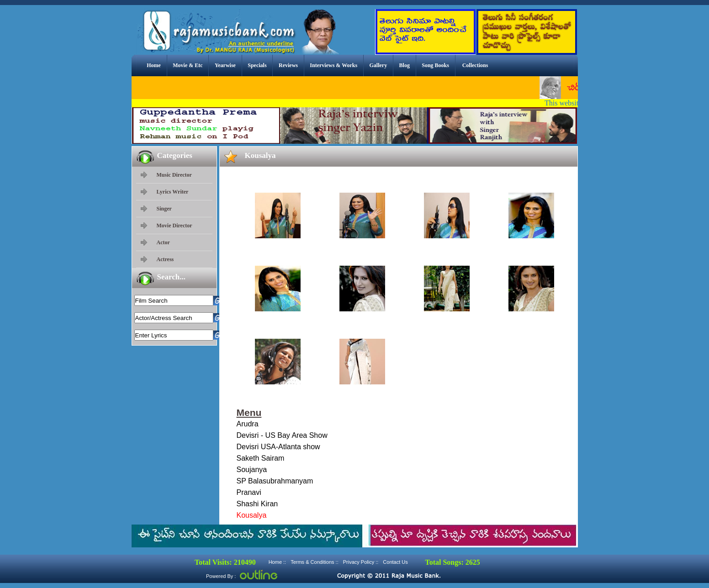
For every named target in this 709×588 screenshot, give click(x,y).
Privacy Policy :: (361, 562)
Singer (164, 209)
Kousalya (252, 515)
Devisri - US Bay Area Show (282, 435)
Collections (475, 65)
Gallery (378, 65)
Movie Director (175, 226)
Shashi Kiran (257, 504)
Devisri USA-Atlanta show (278, 447)
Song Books (435, 65)
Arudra (248, 424)
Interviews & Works (333, 65)
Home (154, 65)
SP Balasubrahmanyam (275, 481)
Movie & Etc (188, 65)
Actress (165, 259)
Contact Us (395, 562)
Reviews (288, 65)
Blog (405, 65)
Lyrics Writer (173, 192)
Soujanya (252, 470)
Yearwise (225, 65)
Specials (257, 65)
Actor (163, 242)
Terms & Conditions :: (315, 562)
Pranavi (249, 492)
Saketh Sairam (261, 458)
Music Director (174, 175)
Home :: (278, 562)
